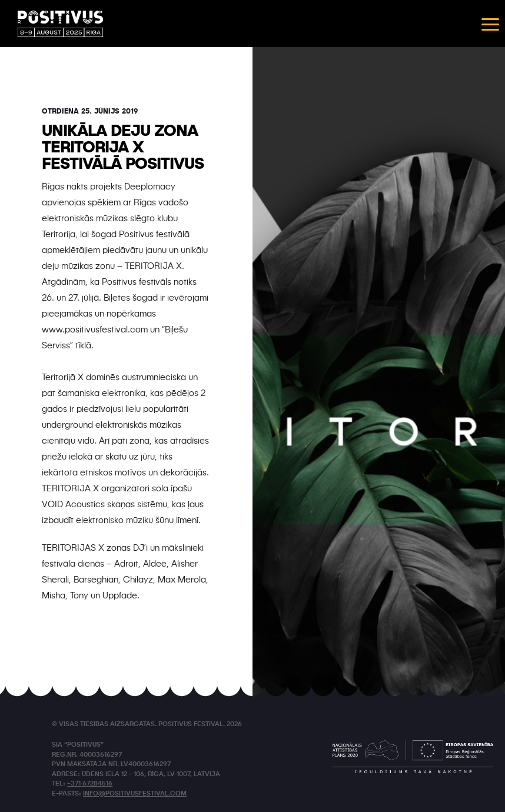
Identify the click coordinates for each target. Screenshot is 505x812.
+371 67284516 (90, 784)
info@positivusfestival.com (135, 794)
